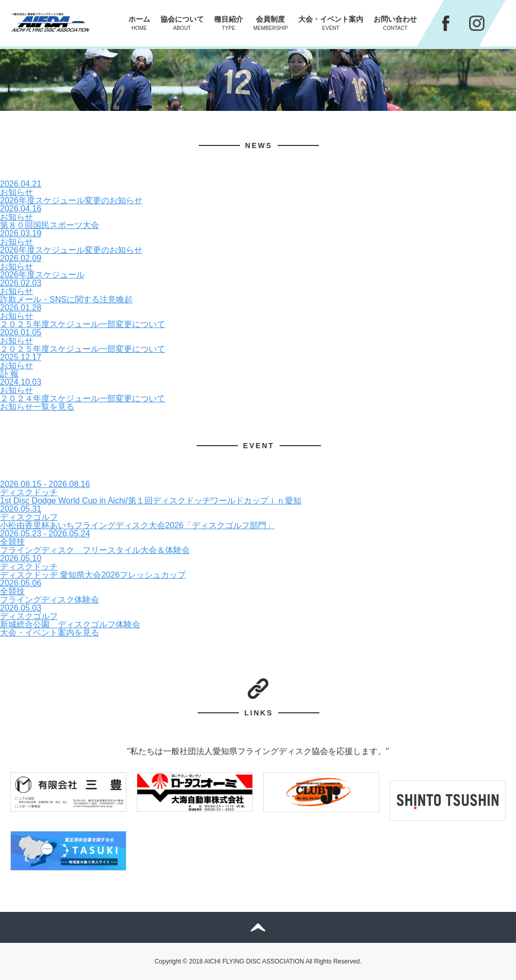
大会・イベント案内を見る (50, 633)
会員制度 (271, 23)
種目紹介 (229, 23)
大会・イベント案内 (331, 23)
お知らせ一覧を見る (37, 407)
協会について (182, 23)
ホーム (139, 23)
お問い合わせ (395, 23)
